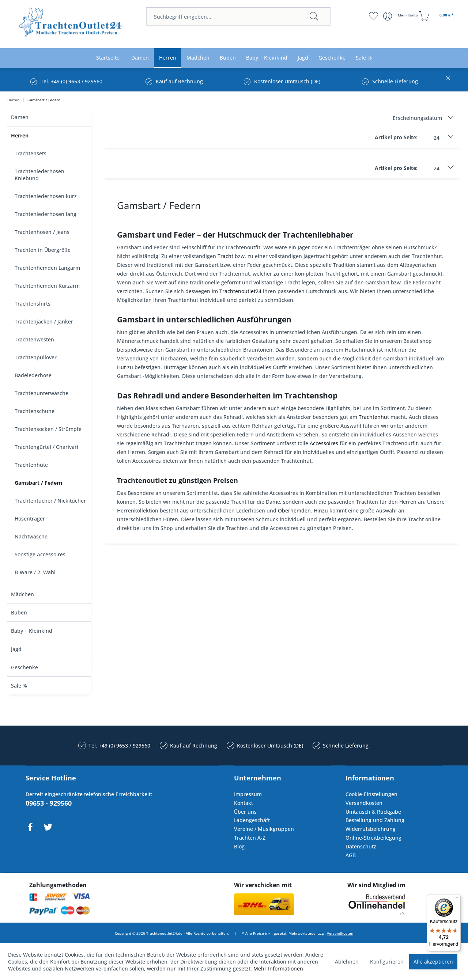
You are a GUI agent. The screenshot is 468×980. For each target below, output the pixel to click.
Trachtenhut (374, 417)
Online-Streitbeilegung (373, 838)
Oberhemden (294, 510)
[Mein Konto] (401, 16)
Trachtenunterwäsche (41, 393)
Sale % (19, 686)
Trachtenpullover (36, 357)
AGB (351, 855)
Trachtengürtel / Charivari (46, 447)
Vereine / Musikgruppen (264, 829)
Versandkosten (364, 803)
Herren (20, 135)
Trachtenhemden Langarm (47, 268)
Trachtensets (31, 153)
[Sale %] (364, 58)
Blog (239, 846)
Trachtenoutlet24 (240, 291)
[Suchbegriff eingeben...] (238, 16)
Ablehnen (347, 962)
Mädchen (22, 594)
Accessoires (324, 443)
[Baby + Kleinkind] (267, 58)
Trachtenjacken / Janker (44, 321)
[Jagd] (303, 58)
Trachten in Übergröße (43, 250)
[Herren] (168, 58)
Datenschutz (361, 846)
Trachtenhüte (31, 465)
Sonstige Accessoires (40, 554)
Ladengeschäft (252, 820)
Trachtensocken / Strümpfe (48, 429)
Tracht (225, 256)
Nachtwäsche (31, 536)
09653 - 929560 (49, 803)
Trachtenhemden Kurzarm (47, 286)
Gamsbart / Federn (38, 483)
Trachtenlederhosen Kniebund (39, 175)
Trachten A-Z (250, 838)
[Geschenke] (332, 58)
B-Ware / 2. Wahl (35, 572)
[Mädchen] (198, 58)
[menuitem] (238, 16)
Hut (121, 367)
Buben (19, 612)
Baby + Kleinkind (32, 631)
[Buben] (228, 58)
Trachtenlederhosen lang (46, 214)
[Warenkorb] (437, 16)
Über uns (245, 812)
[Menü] (456, 899)
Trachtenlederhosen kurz (46, 196)
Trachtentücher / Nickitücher (50, 501)
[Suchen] (314, 16)
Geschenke (24, 667)
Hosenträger (30, 519)
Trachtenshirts (33, 304)
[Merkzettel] (373, 16)
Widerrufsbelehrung (371, 829)
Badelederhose (33, 375)
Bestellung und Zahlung (375, 820)
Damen (20, 117)
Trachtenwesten (34, 339)
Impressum (248, 794)
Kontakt (244, 803)
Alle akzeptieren (433, 962)
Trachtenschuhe (35, 411)
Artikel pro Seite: (396, 137)
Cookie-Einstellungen (371, 794)
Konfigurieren (387, 962)
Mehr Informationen (278, 968)
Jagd (16, 649)
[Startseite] (108, 58)
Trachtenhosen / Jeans (42, 232)
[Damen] (140, 58)
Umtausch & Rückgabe (373, 812)
